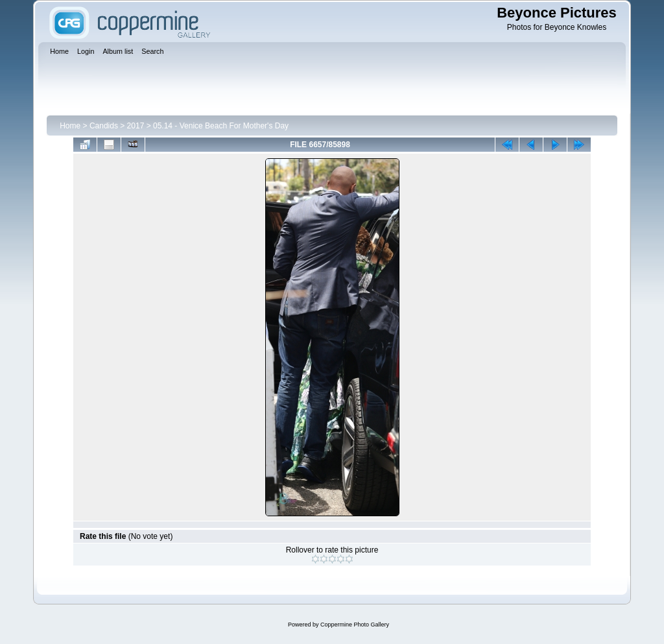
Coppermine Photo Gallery (355, 625)
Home (70, 126)
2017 (136, 126)
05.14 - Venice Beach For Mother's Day (221, 126)
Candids (104, 126)
